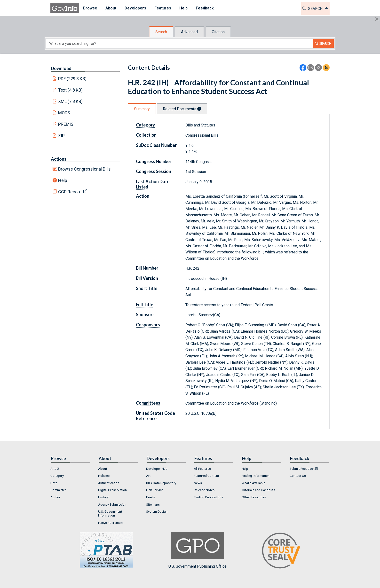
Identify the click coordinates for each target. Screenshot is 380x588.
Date (54, 483)
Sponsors (145, 314)
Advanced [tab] (189, 32)
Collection (146, 135)
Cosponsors (148, 325)
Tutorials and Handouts (258, 490)
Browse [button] (90, 8)
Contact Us (298, 476)
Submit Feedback (302, 469)
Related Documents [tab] (182, 109)
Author (55, 497)
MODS (64, 113)
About (103, 469)
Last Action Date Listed (153, 184)
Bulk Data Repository (161, 483)
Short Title (147, 288)
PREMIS (66, 124)
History (103, 497)
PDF (72, 79)
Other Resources (254, 497)
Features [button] (163, 8)
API (149, 476)
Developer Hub (157, 469)
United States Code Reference (155, 416)
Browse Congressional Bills (84, 169)
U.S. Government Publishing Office (198, 550)
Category (146, 125)
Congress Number (154, 161)
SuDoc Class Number (156, 145)
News (198, 483)
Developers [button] (135, 8)
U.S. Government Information (110, 513)
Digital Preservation (112, 490)
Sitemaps (153, 504)
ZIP (61, 136)
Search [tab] (161, 32)
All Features (202, 469)
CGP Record (70, 192)
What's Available (253, 483)
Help (63, 180)
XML (71, 101)
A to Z (55, 469)
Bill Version (147, 278)
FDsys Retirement (111, 523)
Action (143, 196)
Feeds (150, 497)
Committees (148, 403)
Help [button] (183, 8)
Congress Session (154, 171)
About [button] (111, 8)
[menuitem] (90, 8)
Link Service (155, 490)
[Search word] (180, 43)
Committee (58, 490)
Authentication (109, 483)
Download (61, 68)
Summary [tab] (142, 109)
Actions (59, 159)
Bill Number (147, 268)
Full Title (145, 305)
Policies (104, 476)
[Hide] (377, 19)
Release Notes (204, 490)
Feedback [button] (205, 8)
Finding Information (256, 476)
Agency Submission (112, 504)
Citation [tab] (218, 32)
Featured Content (206, 476)
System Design (157, 511)
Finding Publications (208, 497)
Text (71, 90)
